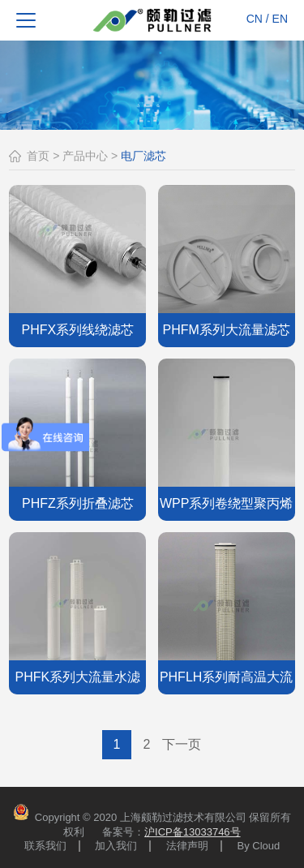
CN (255, 19)
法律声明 (187, 846)
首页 (38, 156)
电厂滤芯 (143, 156)
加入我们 (116, 846)
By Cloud (259, 846)
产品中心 (85, 156)
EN (280, 19)
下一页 (182, 744)
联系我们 (45, 846)
